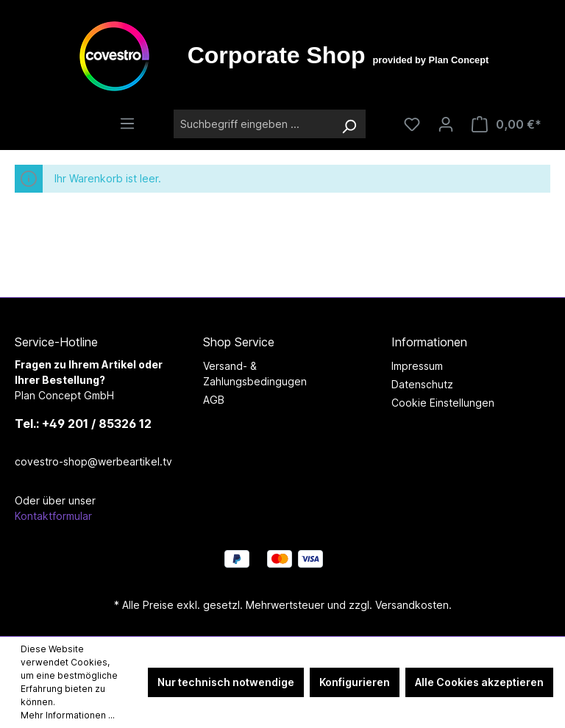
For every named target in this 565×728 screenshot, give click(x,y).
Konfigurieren (355, 682)
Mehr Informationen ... (68, 715)
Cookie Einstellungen (443, 403)
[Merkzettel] (412, 124)
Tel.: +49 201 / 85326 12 (83, 424)
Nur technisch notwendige (226, 682)
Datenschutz (422, 384)
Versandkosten (412, 605)
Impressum (417, 366)
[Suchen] (349, 124)
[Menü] (127, 124)
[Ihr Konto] (446, 124)
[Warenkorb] (507, 124)
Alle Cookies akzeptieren (479, 682)
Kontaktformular (53, 516)
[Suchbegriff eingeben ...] (253, 124)
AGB (214, 400)
